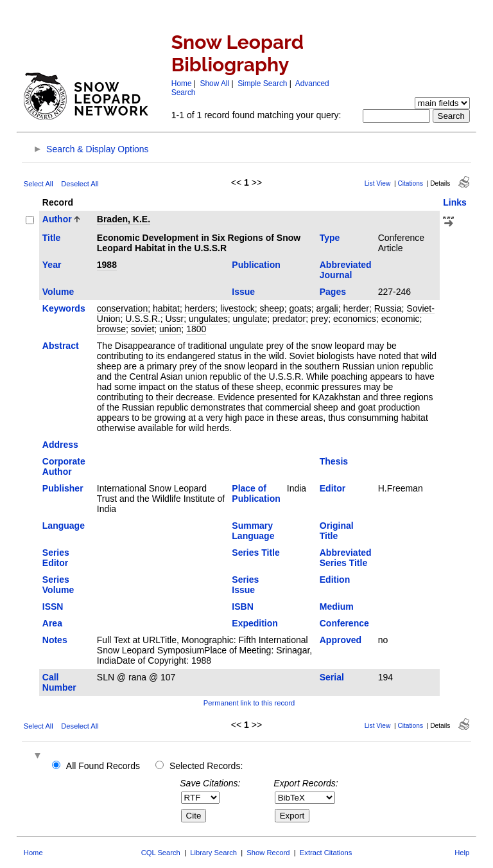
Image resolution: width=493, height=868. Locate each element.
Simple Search (262, 84)
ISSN (53, 607)
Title (52, 238)
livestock (238, 308)
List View (378, 183)
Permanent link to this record (249, 703)
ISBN (242, 607)
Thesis (334, 461)
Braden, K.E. (124, 219)
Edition (335, 580)
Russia (388, 308)
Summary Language (253, 531)
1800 (196, 329)
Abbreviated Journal (346, 270)
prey (319, 319)
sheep (272, 308)
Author (57, 219)
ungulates (208, 319)
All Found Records (103, 766)
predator (289, 319)
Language (64, 526)
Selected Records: (206, 766)
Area (52, 623)
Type (330, 238)
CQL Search (161, 853)
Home (182, 84)
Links (455, 202)
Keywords (64, 308)
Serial (332, 677)
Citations (410, 183)
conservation (122, 308)
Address (60, 445)
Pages (333, 292)
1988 (107, 265)
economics (355, 319)
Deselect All (80, 184)
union (170, 329)
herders (200, 308)
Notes (55, 640)
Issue (243, 292)
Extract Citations (326, 853)
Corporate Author (64, 466)
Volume (58, 292)
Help (462, 853)
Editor (333, 488)
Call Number (59, 682)
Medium (337, 607)
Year (52, 265)
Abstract (61, 346)
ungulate (250, 319)
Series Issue (245, 585)
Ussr (174, 319)
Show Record (268, 853)
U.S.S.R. (143, 319)
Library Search (213, 853)
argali (327, 308)
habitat (166, 308)
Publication (256, 265)
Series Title (255, 553)
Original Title (337, 531)
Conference (344, 623)
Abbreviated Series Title (346, 558)
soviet (143, 329)
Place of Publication (256, 493)
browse (111, 329)
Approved (341, 640)
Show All (215, 84)
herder (356, 308)
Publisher (63, 488)
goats (300, 308)
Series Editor (56, 558)
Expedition (255, 623)
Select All (39, 184)
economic (401, 319)
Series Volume (58, 585)
